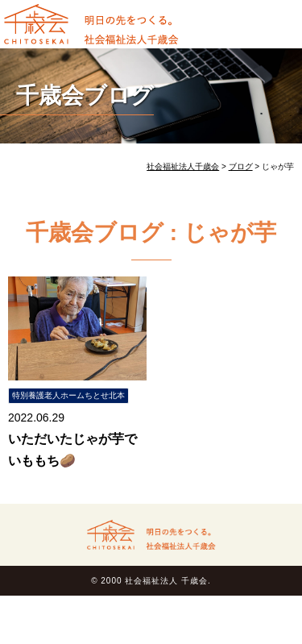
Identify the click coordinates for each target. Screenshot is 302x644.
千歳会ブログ (85, 96)
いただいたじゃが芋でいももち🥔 (72, 450)
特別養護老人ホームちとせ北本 (68, 395)
